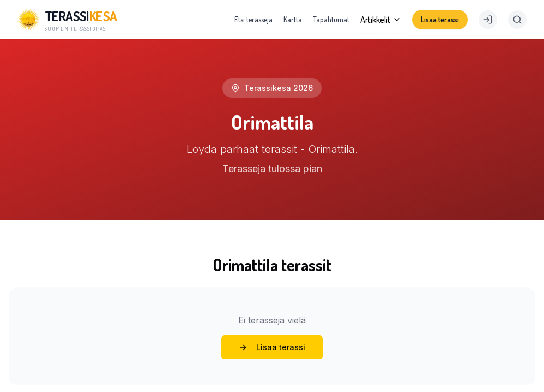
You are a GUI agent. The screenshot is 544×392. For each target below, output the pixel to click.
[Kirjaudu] (488, 20)
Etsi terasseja (253, 19)
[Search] (517, 20)
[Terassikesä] (67, 20)
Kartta (293, 19)
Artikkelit (381, 20)
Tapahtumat (331, 19)
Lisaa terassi (440, 19)
